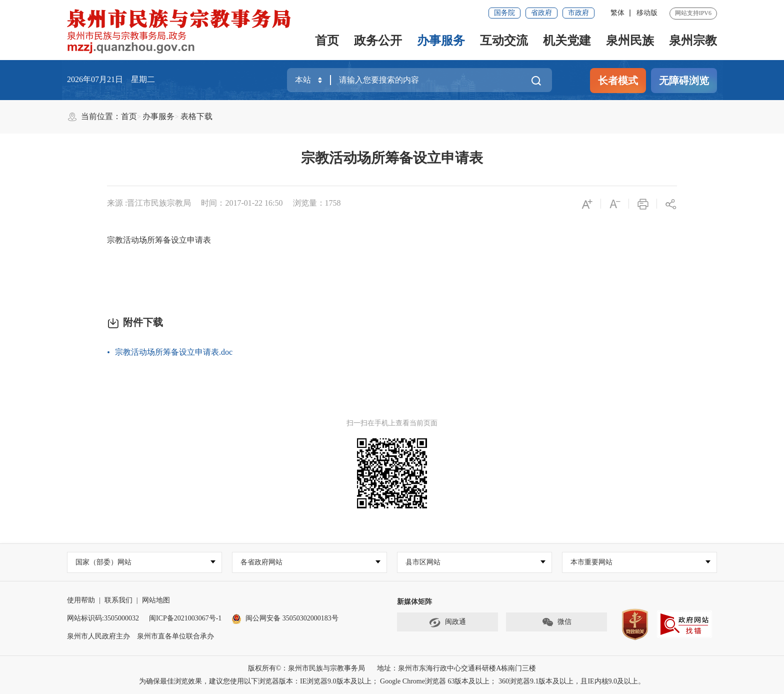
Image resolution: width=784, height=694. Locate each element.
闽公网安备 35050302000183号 (285, 618)
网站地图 (156, 600)
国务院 (504, 13)
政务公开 (378, 41)
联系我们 (118, 600)
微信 (556, 622)
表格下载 (196, 116)
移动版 (647, 13)
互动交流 (504, 41)
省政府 (541, 13)
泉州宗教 (693, 41)
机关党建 (567, 41)
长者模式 (618, 81)
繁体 (617, 13)
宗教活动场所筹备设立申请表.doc (174, 352)
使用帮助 (81, 600)
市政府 (578, 13)
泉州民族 (630, 41)
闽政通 (447, 622)
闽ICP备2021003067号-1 (185, 618)
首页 (327, 41)
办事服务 (441, 41)
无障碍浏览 (684, 81)
